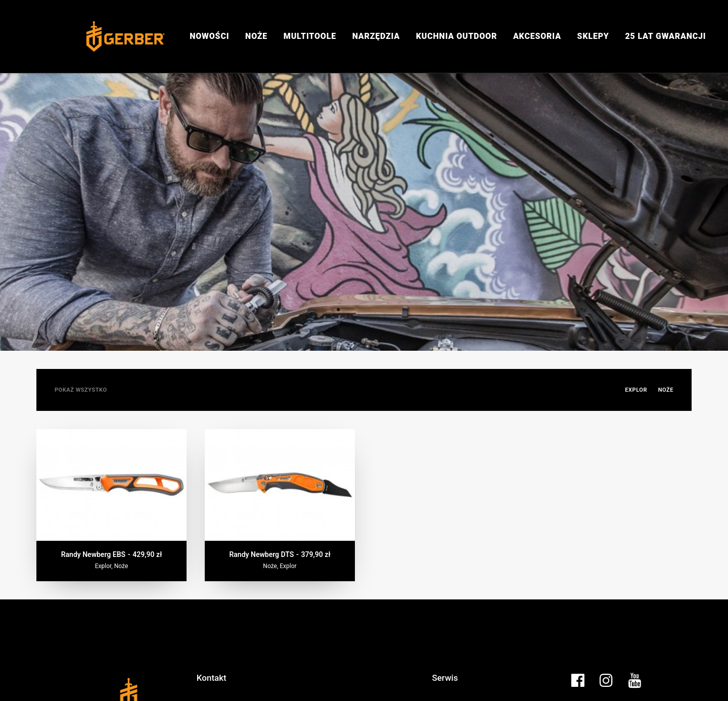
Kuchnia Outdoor (457, 36)
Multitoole (310, 36)
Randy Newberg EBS (112, 519)
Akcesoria (537, 36)
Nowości (209, 36)
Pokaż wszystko (81, 354)
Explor (636, 354)
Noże (256, 36)
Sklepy (593, 36)
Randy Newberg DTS (280, 519)
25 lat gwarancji (665, 36)
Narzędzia (376, 36)
